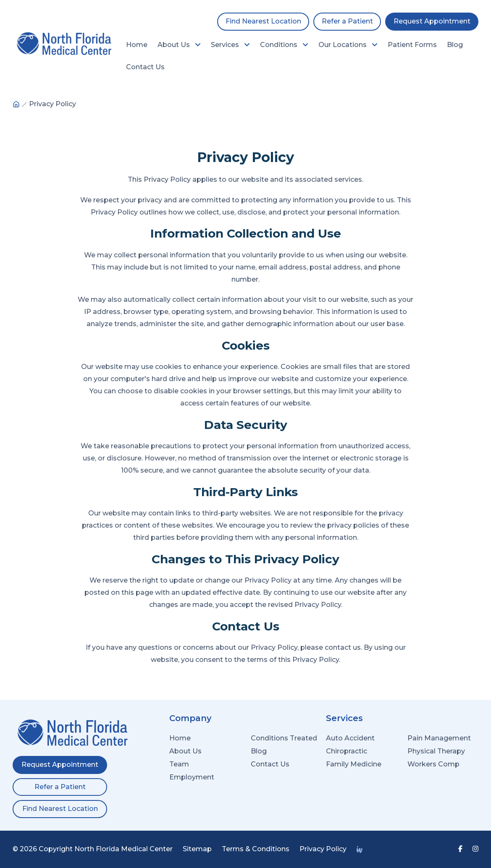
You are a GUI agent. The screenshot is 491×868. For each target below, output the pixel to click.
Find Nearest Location (263, 21)
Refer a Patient (347, 21)
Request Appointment (432, 21)
